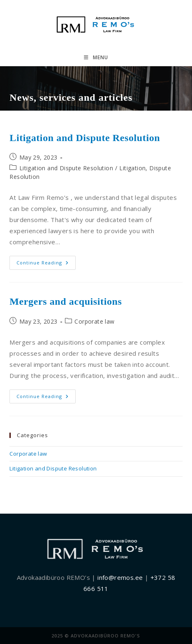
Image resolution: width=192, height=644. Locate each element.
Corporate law (94, 321)
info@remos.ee (120, 577)
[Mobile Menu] (96, 58)
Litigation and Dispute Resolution (85, 138)
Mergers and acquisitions (66, 301)
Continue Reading (46, 264)
